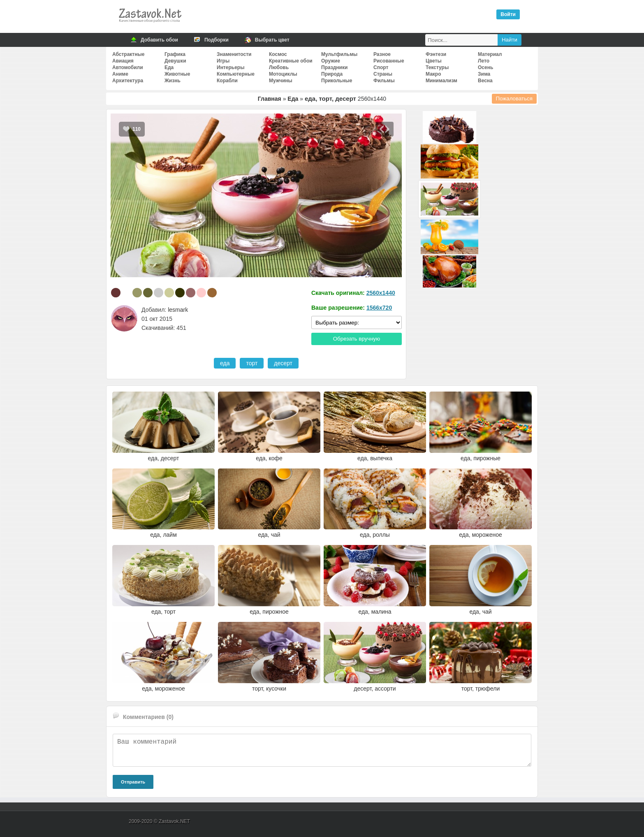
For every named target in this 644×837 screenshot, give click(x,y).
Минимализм (441, 81)
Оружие (331, 61)
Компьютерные (236, 74)
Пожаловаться (514, 99)
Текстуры (437, 67)
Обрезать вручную (357, 339)
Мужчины (281, 81)
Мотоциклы (283, 74)
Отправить (133, 782)
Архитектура (128, 81)
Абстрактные (128, 54)
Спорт (381, 67)
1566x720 (379, 308)
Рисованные (389, 61)
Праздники (334, 67)
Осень (485, 67)
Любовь (279, 67)
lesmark (178, 310)
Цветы (434, 61)
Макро (433, 74)
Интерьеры (230, 67)
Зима (484, 74)
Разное (382, 54)
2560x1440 (381, 293)
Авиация (123, 61)
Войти (508, 14)
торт (252, 363)
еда (225, 363)
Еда (169, 67)
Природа (332, 74)
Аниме (120, 74)
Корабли (227, 81)
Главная (270, 99)
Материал (490, 54)
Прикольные (337, 81)
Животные (177, 74)
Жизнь (173, 81)
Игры (223, 61)
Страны (383, 74)
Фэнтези (436, 54)
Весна (485, 81)
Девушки (175, 61)
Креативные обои (291, 61)
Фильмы (384, 81)
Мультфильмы (339, 54)
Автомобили (128, 67)
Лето (484, 61)
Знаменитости (234, 54)
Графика (175, 54)
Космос (278, 54)
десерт (283, 363)
